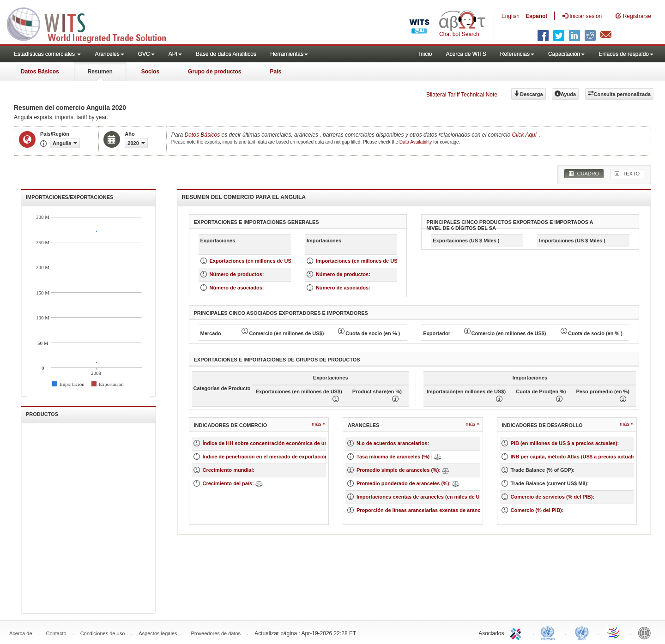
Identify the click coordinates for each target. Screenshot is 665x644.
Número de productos (236, 274)
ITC (517, 632)
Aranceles (109, 54)
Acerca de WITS (466, 54)
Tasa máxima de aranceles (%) (394, 457)
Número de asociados (236, 288)
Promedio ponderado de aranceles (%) (403, 483)
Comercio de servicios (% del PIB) (552, 497)
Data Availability (416, 142)
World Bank (647, 632)
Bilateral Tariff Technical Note (462, 95)
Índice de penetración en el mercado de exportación (265, 457)
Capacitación (566, 54)
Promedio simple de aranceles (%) (398, 470)
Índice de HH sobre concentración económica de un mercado (277, 443)
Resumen (100, 72)
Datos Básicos (40, 72)
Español (536, 16)
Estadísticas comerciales (47, 54)
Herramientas (289, 54)
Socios (150, 72)
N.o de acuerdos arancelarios (392, 443)
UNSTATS (582, 632)
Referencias (517, 54)
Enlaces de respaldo (626, 54)
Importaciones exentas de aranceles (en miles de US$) (422, 497)
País (275, 72)
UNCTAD (550, 632)
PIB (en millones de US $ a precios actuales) (564, 443)
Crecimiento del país (228, 483)
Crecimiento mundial (228, 470)
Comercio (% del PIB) (536, 510)
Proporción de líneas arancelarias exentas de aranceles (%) (428, 510)
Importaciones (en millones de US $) (360, 261)
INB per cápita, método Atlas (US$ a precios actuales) (575, 457)
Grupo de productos (215, 72)
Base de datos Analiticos (226, 54)
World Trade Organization (614, 632)
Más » (319, 424)
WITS (92, 23)
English (511, 16)
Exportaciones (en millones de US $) (254, 261)
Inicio (425, 54)
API (175, 54)
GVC (146, 54)
